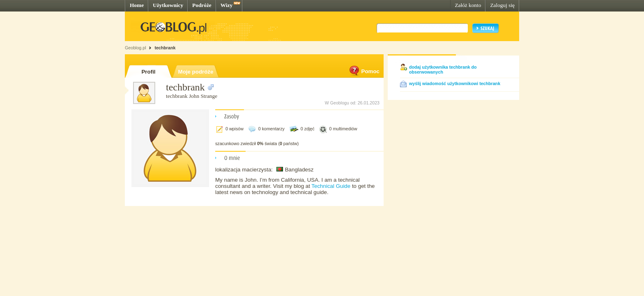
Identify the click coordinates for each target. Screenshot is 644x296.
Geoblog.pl (136, 48)
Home (137, 5)
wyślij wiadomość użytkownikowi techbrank (455, 83)
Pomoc (364, 71)
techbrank (165, 48)
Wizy (227, 5)
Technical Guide (332, 186)
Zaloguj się (502, 5)
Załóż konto (468, 5)
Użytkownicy (168, 5)
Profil (148, 72)
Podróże (202, 5)
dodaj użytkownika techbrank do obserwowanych (443, 69)
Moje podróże (196, 72)
